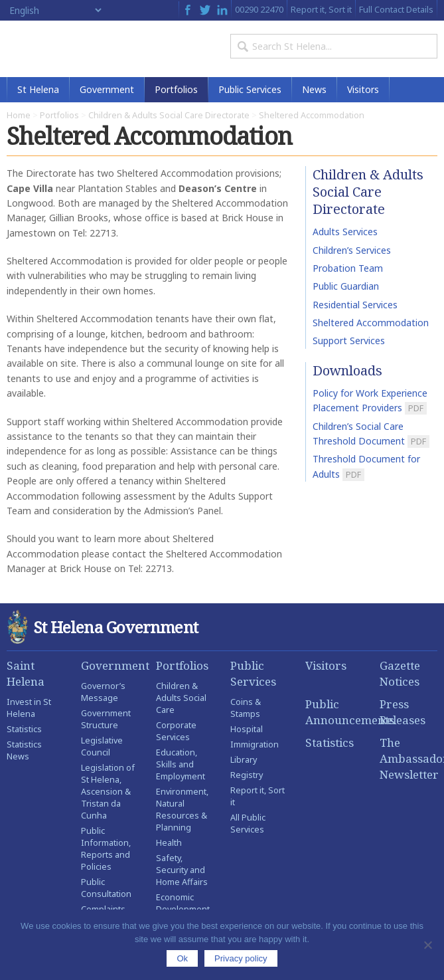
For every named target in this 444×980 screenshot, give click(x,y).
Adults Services (345, 232)
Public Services (250, 89)
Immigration (255, 744)
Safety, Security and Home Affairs (182, 870)
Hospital (247, 729)
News (314, 89)
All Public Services (248, 824)
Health (169, 843)
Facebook (187, 10)
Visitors (363, 89)
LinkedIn (222, 10)
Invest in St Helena (29, 708)
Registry (247, 775)
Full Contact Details (396, 9)
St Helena (38, 89)
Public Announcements (334, 712)
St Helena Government (64, 49)
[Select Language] (55, 10)
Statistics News (24, 750)
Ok (182, 958)
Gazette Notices (400, 673)
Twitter (205, 10)
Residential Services (355, 305)
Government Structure (106, 719)
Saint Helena (26, 673)
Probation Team (348, 268)
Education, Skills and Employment (181, 764)
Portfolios (176, 89)
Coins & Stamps (246, 708)
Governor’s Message (103, 692)
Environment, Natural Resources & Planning (182, 810)
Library (244, 760)
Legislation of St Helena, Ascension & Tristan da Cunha (108, 792)
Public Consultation (106, 888)
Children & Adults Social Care (181, 698)
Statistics (24, 729)
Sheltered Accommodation (371, 323)
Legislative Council (102, 746)
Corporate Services (176, 731)
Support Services (349, 341)
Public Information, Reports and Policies (106, 849)
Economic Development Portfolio (183, 909)
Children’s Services (352, 250)
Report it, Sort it (321, 9)
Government (107, 89)
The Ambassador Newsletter (408, 758)
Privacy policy (241, 958)
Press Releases (403, 712)
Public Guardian (346, 286)
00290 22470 (259, 9)
